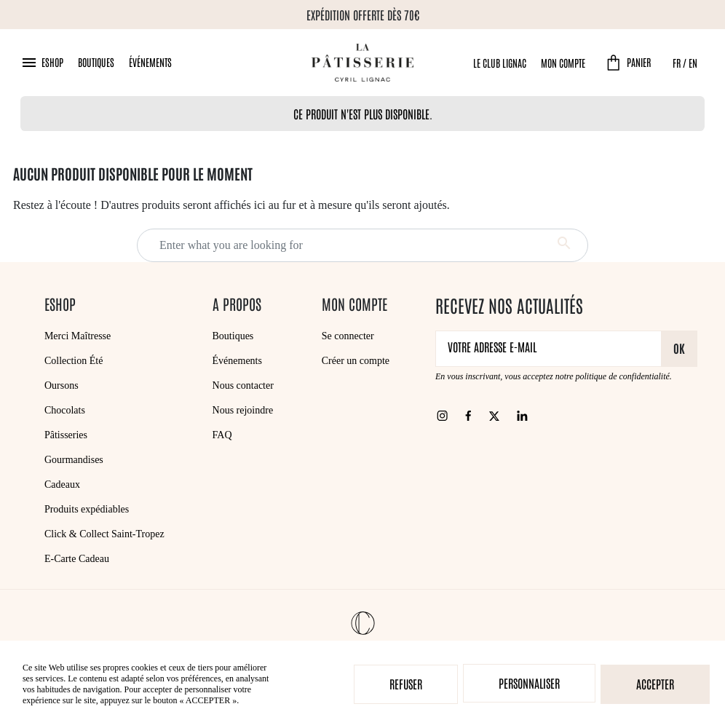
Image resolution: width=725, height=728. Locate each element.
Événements (150, 62)
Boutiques (96, 62)
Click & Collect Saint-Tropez (104, 534)
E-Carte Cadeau (77, 559)
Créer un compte (356, 361)
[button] (42, 63)
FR (677, 63)
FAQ (222, 435)
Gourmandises (74, 460)
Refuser (406, 684)
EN (693, 63)
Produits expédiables (87, 509)
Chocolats (65, 410)
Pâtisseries (66, 435)
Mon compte (563, 63)
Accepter (655, 684)
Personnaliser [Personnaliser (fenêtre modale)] (529, 683)
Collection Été (74, 361)
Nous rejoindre (243, 410)
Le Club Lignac (500, 63)
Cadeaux (62, 484)
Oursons (62, 385)
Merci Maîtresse (78, 336)
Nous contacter (243, 385)
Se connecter (348, 336)
